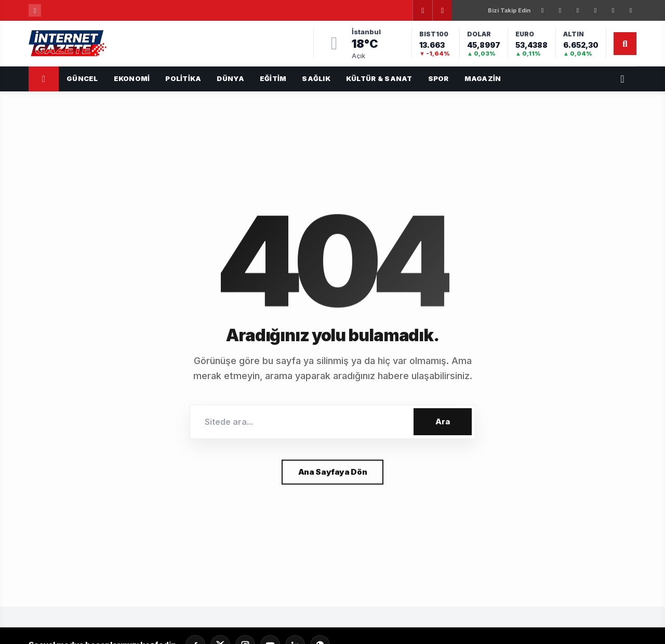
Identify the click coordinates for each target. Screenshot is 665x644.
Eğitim (273, 78)
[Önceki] (422, 10)
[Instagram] (578, 10)
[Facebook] (542, 10)
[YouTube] (613, 10)
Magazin (483, 78)
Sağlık (316, 78)
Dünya (230, 78)
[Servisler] (622, 79)
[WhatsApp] (631, 10)
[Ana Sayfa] (44, 79)
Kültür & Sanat (379, 78)
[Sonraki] (442, 10)
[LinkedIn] (595, 10)
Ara (443, 421)
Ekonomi (132, 78)
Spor (438, 78)
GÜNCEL (82, 78)
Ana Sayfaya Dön (332, 472)
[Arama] (625, 44)
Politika (183, 78)
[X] (560, 10)
